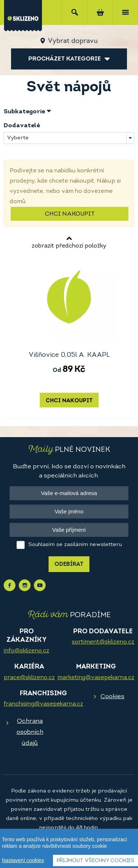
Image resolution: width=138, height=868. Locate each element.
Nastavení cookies (23, 861)
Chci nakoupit (70, 214)
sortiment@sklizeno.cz (103, 642)
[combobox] (69, 138)
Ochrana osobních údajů (30, 732)
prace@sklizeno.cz (29, 678)
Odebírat (69, 565)
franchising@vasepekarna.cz (43, 704)
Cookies (112, 697)
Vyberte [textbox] (18, 138)
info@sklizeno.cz (26, 651)
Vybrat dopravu (73, 41)
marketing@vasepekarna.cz (96, 678)
